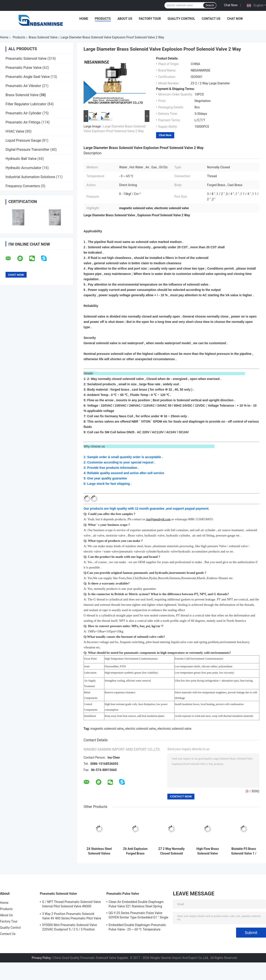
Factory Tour (150, 19)
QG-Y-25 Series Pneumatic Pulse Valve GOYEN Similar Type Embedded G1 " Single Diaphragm (138, 916)
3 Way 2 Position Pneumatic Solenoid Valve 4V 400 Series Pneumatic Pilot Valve (72, 916)
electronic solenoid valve (174, 729)
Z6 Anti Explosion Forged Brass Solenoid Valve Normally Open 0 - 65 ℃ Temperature (135, 851)
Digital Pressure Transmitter (27, 150)
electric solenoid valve (140, 729)
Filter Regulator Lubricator (26, 104)
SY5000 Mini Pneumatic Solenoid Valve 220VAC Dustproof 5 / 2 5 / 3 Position (69, 927)
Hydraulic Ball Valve (21, 159)
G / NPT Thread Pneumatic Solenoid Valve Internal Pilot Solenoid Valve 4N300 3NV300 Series (71, 905)
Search (210, 5)
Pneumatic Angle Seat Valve (28, 77)
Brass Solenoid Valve (43, 37)
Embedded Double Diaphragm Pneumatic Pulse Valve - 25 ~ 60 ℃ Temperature (137, 927)
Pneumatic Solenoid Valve (26, 59)
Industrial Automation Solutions (30, 177)
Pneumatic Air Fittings (23, 122)
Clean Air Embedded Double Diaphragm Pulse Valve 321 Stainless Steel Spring (136, 904)
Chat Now (231, 5)
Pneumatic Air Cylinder (23, 113)
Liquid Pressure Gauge (23, 140)
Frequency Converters (23, 186)
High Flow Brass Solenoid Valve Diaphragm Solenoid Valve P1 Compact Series (208, 851)
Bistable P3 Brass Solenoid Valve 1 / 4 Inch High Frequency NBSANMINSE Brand (244, 851)
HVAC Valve (15, 131)
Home (84, 19)
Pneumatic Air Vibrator (23, 86)
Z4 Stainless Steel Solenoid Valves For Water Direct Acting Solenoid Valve (99, 851)
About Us (125, 19)
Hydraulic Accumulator (23, 168)
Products (103, 19)
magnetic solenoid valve (107, 729)
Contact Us (211, 19)
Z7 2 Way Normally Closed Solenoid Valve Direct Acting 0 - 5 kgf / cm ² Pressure (172, 851)
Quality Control (181, 19)
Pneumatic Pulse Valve (24, 68)
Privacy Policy (41, 958)
